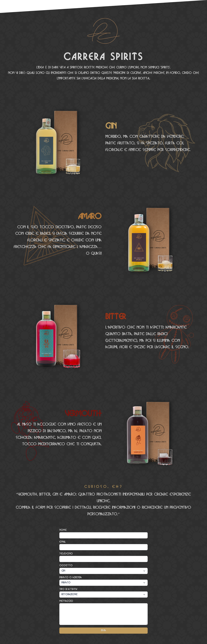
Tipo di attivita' (68, 589)
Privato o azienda (71, 577)
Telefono (66, 554)
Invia (103, 630)
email (63, 542)
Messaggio (66, 601)
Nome (63, 530)
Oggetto (66, 566)
